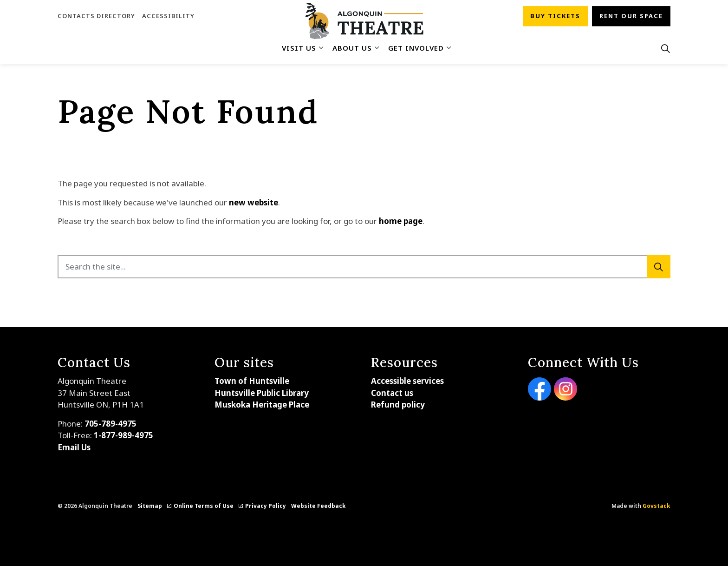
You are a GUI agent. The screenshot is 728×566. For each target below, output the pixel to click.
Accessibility (168, 16)
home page (401, 221)
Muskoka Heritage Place (262, 405)
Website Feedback (318, 506)
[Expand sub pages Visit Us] (321, 48)
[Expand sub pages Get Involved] (448, 48)
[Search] (659, 267)
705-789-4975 (110, 424)
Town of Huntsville (252, 381)
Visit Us (299, 48)
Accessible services (407, 381)
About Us (352, 48)
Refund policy (398, 405)
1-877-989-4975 (123, 435)
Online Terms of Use (200, 506)
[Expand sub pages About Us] (377, 48)
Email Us (74, 447)
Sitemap (150, 506)
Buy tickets (555, 16)
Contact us (392, 393)
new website (253, 202)
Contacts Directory (96, 16)
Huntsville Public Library (262, 393)
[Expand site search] (665, 48)
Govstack (656, 506)
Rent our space (631, 16)
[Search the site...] (364, 267)
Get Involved (416, 48)
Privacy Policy (262, 506)
